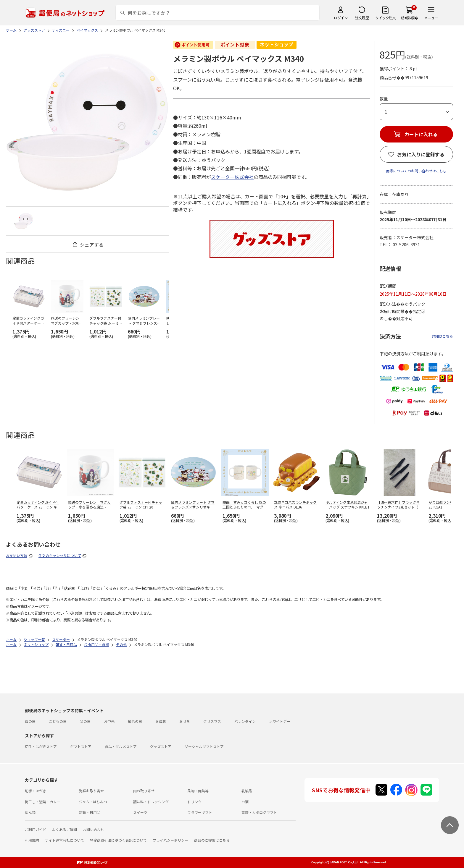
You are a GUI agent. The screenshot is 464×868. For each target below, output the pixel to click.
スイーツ (140, 812)
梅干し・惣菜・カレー (43, 802)
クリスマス (212, 721)
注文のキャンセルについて (60, 555)
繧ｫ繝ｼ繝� (409, 18)
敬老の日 (135, 721)
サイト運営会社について (65, 840)
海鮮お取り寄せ (91, 791)
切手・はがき (36, 791)
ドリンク (194, 802)
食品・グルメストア (121, 746)
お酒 (245, 802)
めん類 (30, 812)
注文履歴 (362, 18)
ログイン (341, 18)
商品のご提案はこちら (212, 840)
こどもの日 (58, 721)
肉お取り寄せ (144, 791)
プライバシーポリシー (170, 840)
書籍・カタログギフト (259, 812)
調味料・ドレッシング (151, 802)
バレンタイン (245, 721)
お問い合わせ (94, 829)
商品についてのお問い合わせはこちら (416, 171)
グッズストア (161, 746)
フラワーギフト (200, 812)
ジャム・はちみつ (93, 802)
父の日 (85, 721)
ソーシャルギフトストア (204, 746)
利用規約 (32, 840)
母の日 (30, 721)
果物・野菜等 (198, 791)
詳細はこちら (442, 336)
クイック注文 (385, 18)
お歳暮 (161, 721)
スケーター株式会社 (232, 177)
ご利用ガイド (36, 829)
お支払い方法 (17, 555)
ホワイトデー (280, 721)
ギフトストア (81, 746)
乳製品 (247, 791)
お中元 (109, 721)
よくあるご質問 (65, 829)
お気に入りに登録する (421, 154)
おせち (185, 721)
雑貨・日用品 (90, 812)
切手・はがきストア (41, 746)
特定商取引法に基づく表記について (118, 840)
